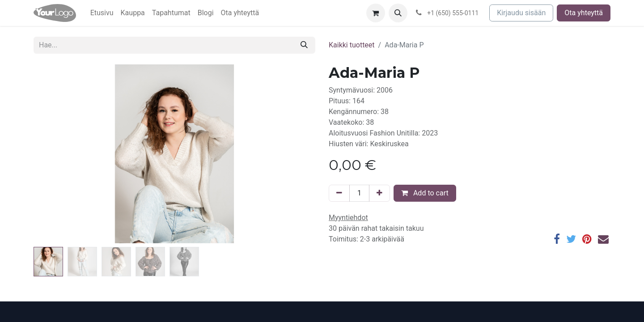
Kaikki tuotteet (352, 45)
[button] (398, 13)
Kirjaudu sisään (521, 13)
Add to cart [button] (425, 193)
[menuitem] (102, 13)
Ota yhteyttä (584, 13)
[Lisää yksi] (379, 193)
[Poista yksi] (339, 193)
